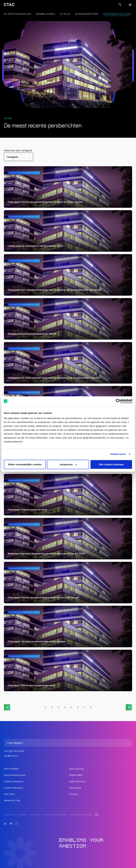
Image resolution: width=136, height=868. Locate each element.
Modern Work (76, 775)
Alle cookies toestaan (111, 464)
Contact (73, 794)
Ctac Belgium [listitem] (15, 743)
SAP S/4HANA (11, 769)
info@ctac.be (11, 756)
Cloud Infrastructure (15, 775)
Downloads (46, 14)
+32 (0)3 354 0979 (14, 751)
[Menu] (130, 5)
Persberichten (117, 14)
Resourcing (75, 788)
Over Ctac (9, 794)
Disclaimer (23, 815)
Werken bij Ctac (12, 800)
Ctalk (65, 14)
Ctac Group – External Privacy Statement (49, 815)
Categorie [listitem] (12, 157)
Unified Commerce (13, 781)
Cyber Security (77, 781)
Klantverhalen (18, 14)
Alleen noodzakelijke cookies (25, 464)
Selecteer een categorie (18, 150)
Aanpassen (68, 464)
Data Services (77, 769)
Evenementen (87, 14)
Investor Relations (14, 788)
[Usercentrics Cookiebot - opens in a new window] (118, 401)
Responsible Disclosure (81, 815)
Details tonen (118, 454)
